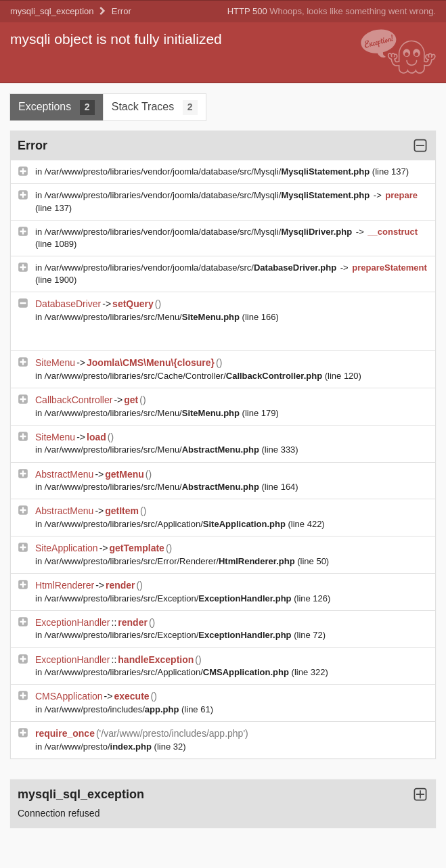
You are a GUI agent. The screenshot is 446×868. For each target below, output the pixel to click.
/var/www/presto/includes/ (113, 709)
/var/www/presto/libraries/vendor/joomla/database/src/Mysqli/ (208, 172)
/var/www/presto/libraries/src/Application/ (166, 524)
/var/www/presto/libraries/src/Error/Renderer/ (171, 561)
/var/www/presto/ (99, 747)
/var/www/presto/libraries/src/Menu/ (143, 317)
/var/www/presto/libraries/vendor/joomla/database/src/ (192, 268)
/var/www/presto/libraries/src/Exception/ (169, 598)
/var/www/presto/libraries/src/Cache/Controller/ (185, 376)
